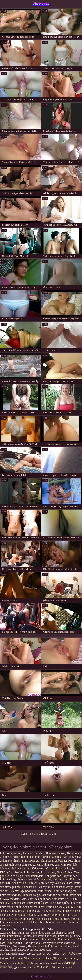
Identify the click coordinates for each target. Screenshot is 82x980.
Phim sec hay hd (26, 879)
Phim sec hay (8, 879)
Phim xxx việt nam (36, 911)
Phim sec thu (43, 857)
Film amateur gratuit (65, 958)
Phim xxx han (66, 939)
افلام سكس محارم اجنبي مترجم (46, 954)
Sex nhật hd (19, 883)
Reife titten (16, 958)
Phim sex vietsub (55, 853)
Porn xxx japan (65, 967)
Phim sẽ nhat (65, 872)
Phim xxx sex (18, 903)
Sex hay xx (44, 887)
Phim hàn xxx (18, 950)
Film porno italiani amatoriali (46, 963)
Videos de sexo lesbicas (14, 963)
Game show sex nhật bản (36, 899)
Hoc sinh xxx (29, 936)
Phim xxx (75, 903)
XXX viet (6, 946)
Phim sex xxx (61, 879)
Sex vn (19, 872)
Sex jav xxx (41, 3)
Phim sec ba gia (31, 895)
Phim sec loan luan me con (40, 872)
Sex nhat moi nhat (34, 907)
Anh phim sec (53, 876)
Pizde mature (18, 954)
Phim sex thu (74, 853)
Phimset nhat (45, 891)
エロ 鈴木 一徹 (46, 967)
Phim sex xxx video (60, 946)
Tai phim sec (70, 876)
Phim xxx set (28, 919)
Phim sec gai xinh (48, 919)
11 (46, 834)
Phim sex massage (63, 887)
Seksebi (5, 954)
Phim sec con (51, 865)
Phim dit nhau (55, 907)
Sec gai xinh (44, 879)
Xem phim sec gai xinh (29, 865)
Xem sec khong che (65, 891)
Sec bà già (17, 876)
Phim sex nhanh (11, 861)
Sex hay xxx (49, 943)
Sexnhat (77, 857)
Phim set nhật (64, 915)
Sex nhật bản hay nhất (55, 895)
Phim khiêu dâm (34, 876)
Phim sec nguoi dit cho (13, 922)
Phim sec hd (63, 868)
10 (42, 834)
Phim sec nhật (31, 861)
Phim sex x (13, 936)
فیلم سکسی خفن (24, 967)
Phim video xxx (66, 943)
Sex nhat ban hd (61, 857)
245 (54, 834)
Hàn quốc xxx (32, 943)
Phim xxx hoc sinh (55, 922)
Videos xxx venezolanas (38, 958)
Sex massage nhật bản (23, 891)
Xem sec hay (46, 883)
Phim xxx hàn (31, 939)
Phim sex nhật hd (10, 895)
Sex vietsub (20, 946)
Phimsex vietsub (37, 946)
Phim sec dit (29, 887)
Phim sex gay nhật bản (25, 915)
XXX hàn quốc (59, 903)
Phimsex (32, 883)
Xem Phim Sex (61, 899)
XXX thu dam (11, 899)
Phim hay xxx (48, 939)
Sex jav (69, 907)
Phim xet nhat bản (11, 853)
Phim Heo (54, 911)
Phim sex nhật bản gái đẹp (57, 861)
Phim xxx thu (14, 943)
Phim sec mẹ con (70, 919)
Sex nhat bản (23, 868)
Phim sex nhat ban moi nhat (18, 857)
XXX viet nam (64, 883)
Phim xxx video (47, 936)
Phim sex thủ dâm (38, 903)
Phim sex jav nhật (11, 907)
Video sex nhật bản (43, 868)
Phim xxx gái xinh (33, 853)
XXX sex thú (36, 922)
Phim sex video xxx (39, 950)
